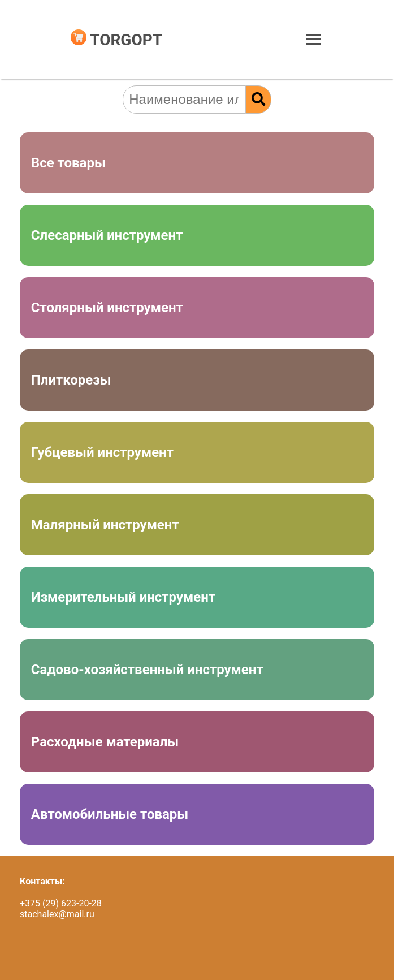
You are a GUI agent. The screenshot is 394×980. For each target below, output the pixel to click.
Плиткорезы (71, 380)
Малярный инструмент (105, 525)
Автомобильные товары (110, 814)
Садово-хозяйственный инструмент (147, 670)
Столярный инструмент (107, 308)
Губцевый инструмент (102, 452)
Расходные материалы (105, 742)
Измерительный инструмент (123, 597)
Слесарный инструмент (107, 235)
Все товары (68, 163)
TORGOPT (116, 40)
